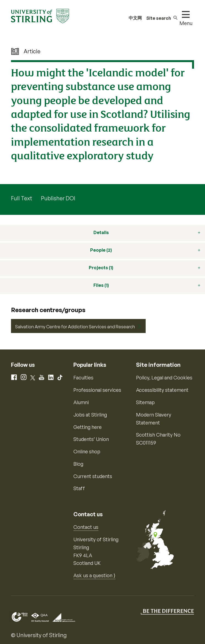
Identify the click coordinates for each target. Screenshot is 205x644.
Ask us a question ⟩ (94, 575)
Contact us (86, 527)
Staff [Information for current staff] (79, 488)
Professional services (97, 390)
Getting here (88, 427)
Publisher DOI (58, 198)
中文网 (135, 18)
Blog (78, 464)
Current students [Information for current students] (93, 476)
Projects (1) (101, 268)
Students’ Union (91, 439)
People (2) (101, 250)
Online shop (87, 451)
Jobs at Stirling (90, 415)
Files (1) (101, 285)
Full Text (22, 198)
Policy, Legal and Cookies (164, 377)
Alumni (81, 402)
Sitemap (145, 402)
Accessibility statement (162, 390)
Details (101, 232)
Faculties (83, 377)
